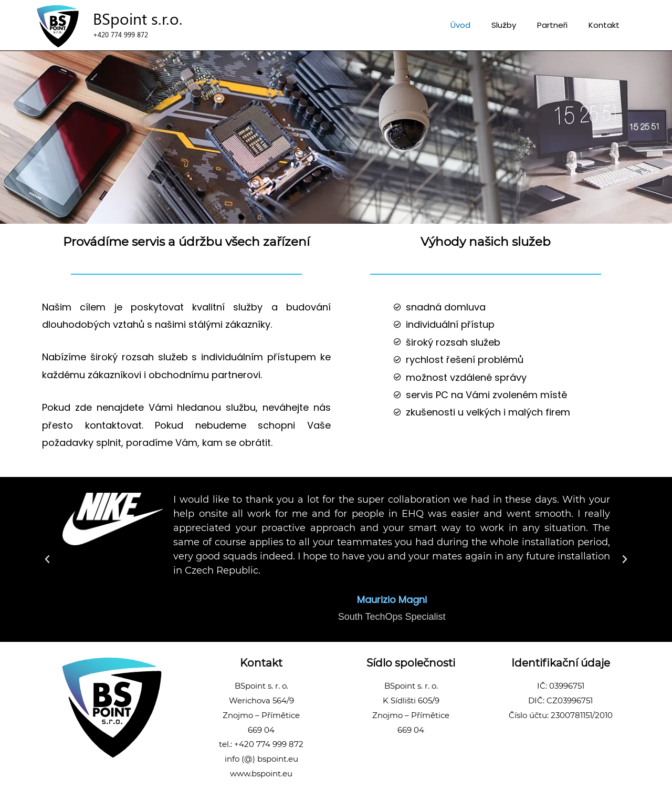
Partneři (552, 25)
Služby (504, 25)
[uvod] (58, 26)
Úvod (460, 25)
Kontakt (604, 25)
